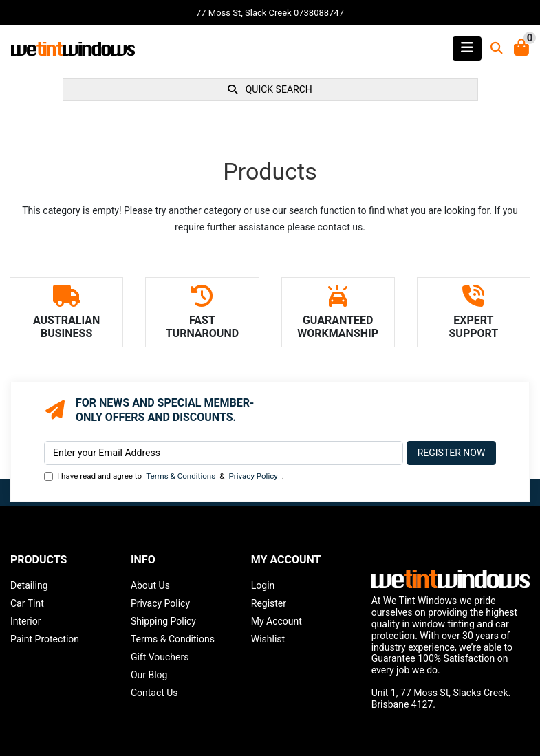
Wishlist (268, 639)
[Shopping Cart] (521, 48)
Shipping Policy (163, 621)
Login (263, 585)
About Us (150, 585)
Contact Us (154, 693)
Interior (25, 621)
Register (269, 603)
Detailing (29, 585)
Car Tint (27, 603)
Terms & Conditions (181, 476)
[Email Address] (224, 453)
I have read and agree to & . (164, 476)
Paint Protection (45, 639)
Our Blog (149, 675)
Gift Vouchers (160, 657)
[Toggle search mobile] (493, 48)
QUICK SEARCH (270, 89)
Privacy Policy (253, 476)
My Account (277, 621)
